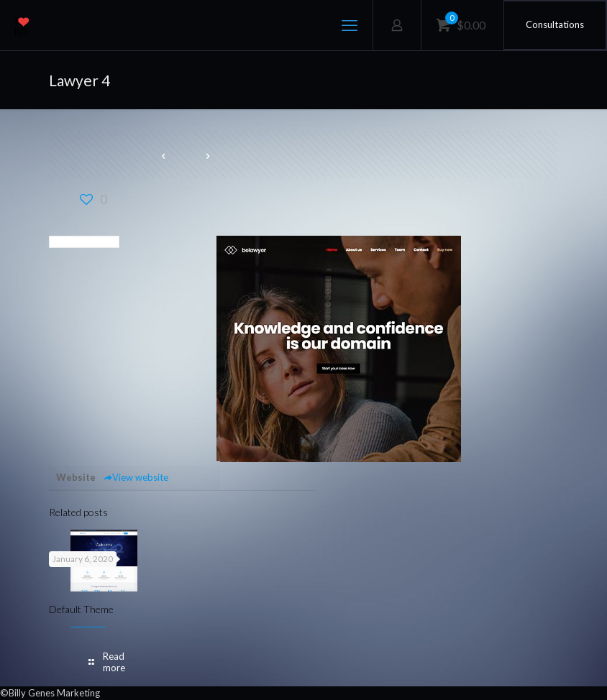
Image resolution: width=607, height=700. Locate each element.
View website (136, 477)
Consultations (555, 24)
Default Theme (81, 609)
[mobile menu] (350, 25)
